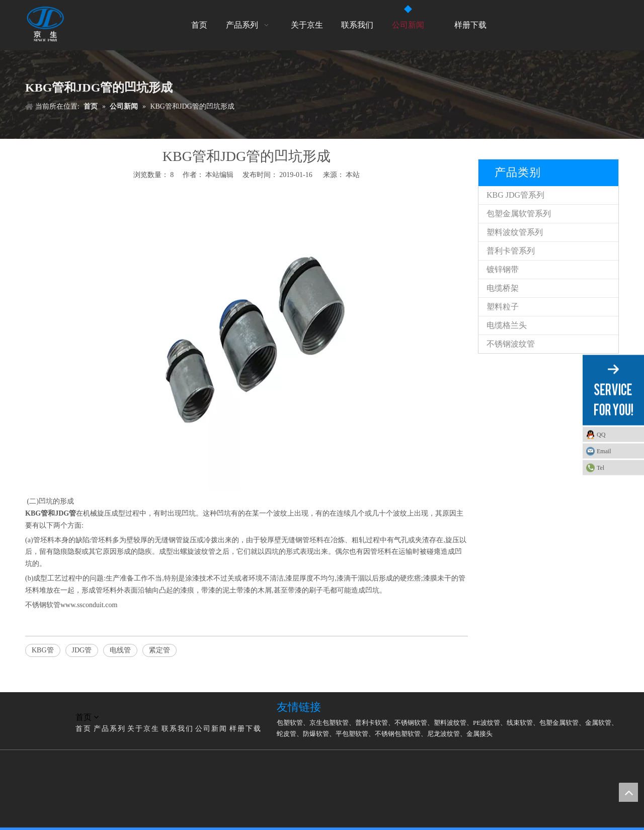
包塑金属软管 (559, 723)
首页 (84, 729)
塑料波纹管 (450, 723)
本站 (353, 175)
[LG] (33, 705)
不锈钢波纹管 (511, 344)
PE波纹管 (487, 723)
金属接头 (479, 734)
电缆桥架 (503, 288)
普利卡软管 (372, 723)
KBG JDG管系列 (515, 195)
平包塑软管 (352, 734)
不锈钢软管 (411, 723)
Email (604, 451)
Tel (600, 468)
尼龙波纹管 (444, 734)
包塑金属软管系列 (519, 214)
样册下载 (246, 729)
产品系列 (110, 729)
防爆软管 (316, 734)
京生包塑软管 (329, 723)
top (628, 792)
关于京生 (143, 729)
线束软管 (520, 723)
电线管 (120, 650)
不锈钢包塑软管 (398, 734)
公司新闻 (211, 729)
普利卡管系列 (511, 251)
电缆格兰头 (507, 325)
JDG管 (65, 513)
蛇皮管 (287, 734)
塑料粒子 (503, 307)
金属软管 (598, 723)
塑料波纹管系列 (515, 232)
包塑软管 (290, 723)
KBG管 (43, 650)
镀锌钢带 (503, 269)
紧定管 (159, 650)
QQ (601, 435)
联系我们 (178, 729)
